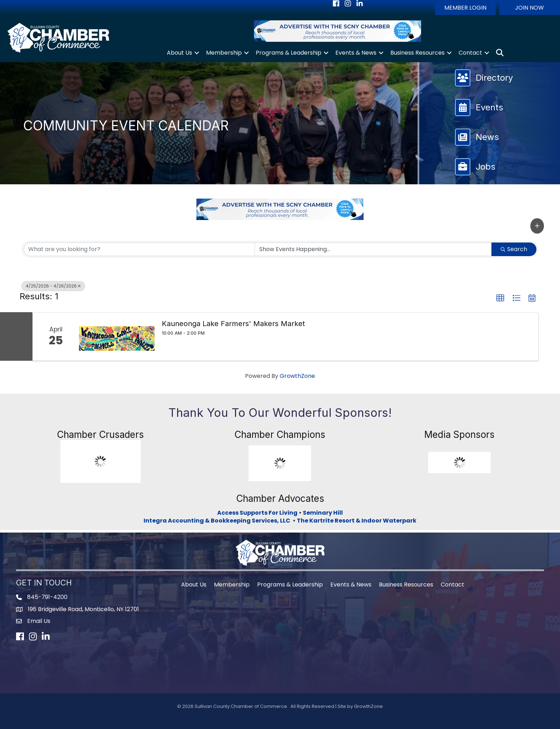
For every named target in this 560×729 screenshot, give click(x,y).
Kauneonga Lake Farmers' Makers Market (233, 324)
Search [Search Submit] (514, 249)
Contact (470, 53)
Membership (224, 53)
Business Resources (417, 53)
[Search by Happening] (373, 249)
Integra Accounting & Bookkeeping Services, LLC (218, 521)
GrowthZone (297, 376)
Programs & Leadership (289, 53)
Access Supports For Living (257, 513)
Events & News (356, 53)
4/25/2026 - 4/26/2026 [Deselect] (53, 286)
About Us (179, 53)
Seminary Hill (323, 513)
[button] (465, 8)
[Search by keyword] (139, 249)
